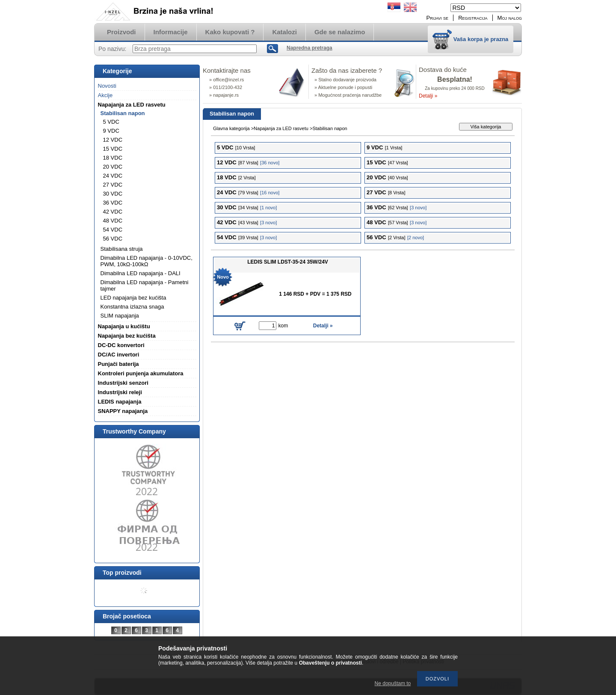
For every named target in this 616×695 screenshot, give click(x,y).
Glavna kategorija (231, 128)
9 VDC (111, 131)
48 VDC (113, 221)
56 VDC (113, 239)
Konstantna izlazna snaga (132, 307)
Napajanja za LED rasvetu (281, 128)
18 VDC (113, 158)
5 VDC (111, 122)
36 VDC (113, 203)
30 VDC (113, 194)
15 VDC (113, 149)
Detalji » (428, 96)
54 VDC (113, 230)
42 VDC (113, 212)
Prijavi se (438, 18)
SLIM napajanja (120, 316)
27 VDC (113, 185)
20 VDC (113, 167)
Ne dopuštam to (393, 683)
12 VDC (113, 140)
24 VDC (113, 176)
